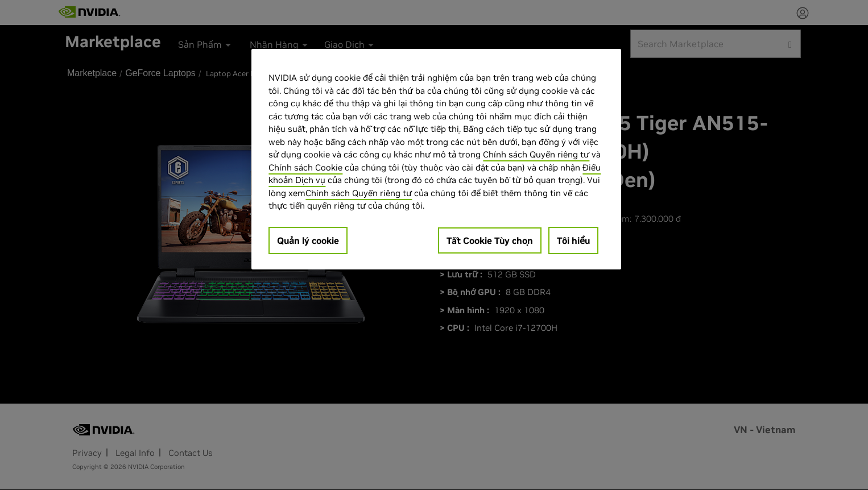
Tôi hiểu (573, 240)
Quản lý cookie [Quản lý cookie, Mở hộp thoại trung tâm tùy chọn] (308, 240)
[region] (436, 159)
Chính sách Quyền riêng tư (536, 154)
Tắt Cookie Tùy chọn (490, 240)
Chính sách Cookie (305, 167)
